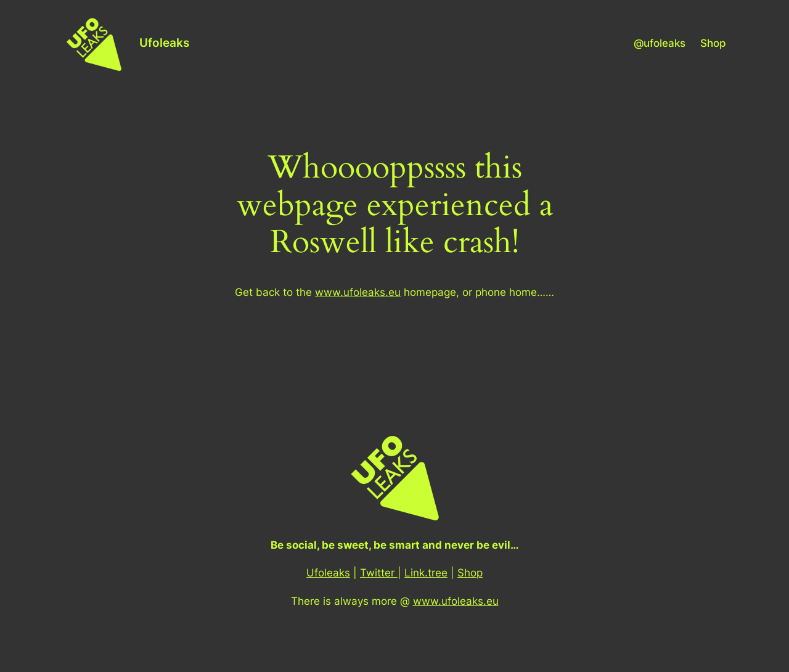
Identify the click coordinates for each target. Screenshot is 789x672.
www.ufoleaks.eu (358, 292)
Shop (470, 573)
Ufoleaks (164, 43)
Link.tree (426, 573)
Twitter (379, 573)
